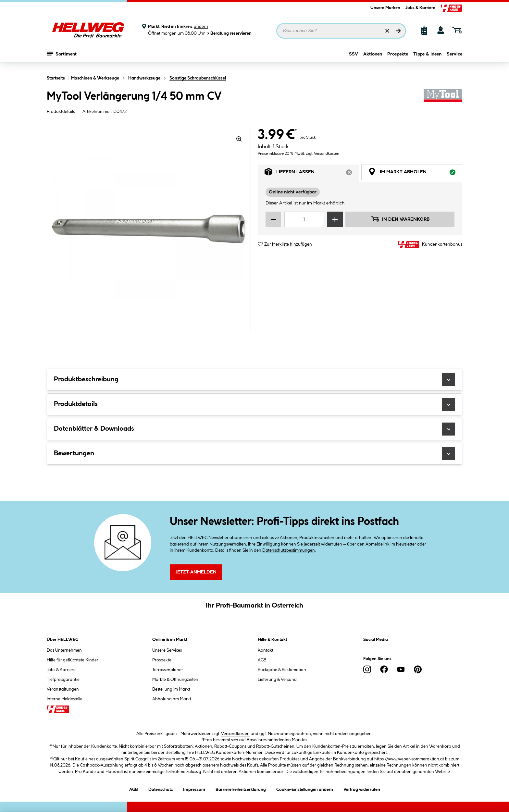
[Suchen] (398, 31)
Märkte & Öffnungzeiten (175, 680)
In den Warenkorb (400, 219)
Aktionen (373, 57)
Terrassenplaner (168, 670)
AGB (262, 660)
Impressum (194, 788)
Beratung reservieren (229, 33)
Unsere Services (167, 650)
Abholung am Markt (172, 699)
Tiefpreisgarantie (63, 680)
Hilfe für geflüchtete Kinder (73, 660)
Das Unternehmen (64, 650)
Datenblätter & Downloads (255, 429)
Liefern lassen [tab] (312, 173)
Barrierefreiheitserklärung (241, 788)
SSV (354, 57)
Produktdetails (61, 112)
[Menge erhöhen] (335, 219)
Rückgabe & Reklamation (282, 670)
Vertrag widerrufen (362, 790)
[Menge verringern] (273, 219)
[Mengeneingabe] (304, 219)
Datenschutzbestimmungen (289, 550)
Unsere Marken (385, 8)
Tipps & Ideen (427, 57)
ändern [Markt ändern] (201, 27)
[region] (149, 229)
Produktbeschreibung (255, 380)
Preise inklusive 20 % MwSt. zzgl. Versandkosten (298, 154)
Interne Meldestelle (65, 699)
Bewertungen (255, 454)
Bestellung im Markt (171, 689)
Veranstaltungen (63, 689)
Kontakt (266, 650)
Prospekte (398, 57)
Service (454, 57)
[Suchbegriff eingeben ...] (341, 31)
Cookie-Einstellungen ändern (305, 788)
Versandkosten (235, 734)
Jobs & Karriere (420, 8)
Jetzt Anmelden (196, 572)
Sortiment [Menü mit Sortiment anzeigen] (62, 57)
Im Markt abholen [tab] (415, 173)
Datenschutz (161, 788)
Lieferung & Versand (277, 680)
